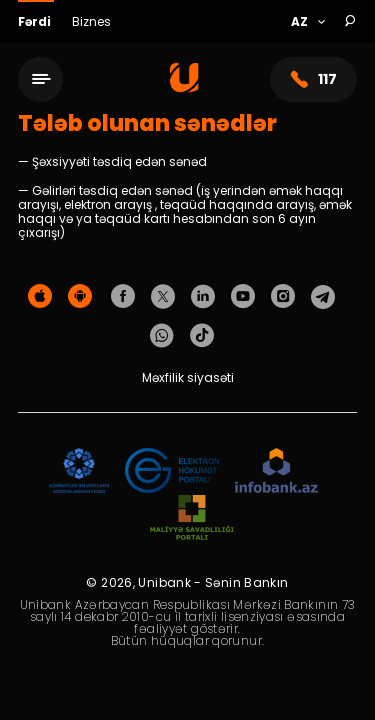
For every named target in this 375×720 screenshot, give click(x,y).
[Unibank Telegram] (323, 297)
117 (313, 79)
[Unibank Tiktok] (202, 336)
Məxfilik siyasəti (188, 377)
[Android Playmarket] (80, 297)
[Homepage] (184, 87)
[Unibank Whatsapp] (162, 336)
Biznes (91, 21)
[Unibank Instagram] (283, 297)
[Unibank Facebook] (123, 297)
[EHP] (172, 471)
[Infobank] (276, 471)
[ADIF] (79, 471)
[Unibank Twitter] (163, 297)
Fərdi (36, 21)
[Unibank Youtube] (243, 297)
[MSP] (192, 518)
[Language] (307, 22)
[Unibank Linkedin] (203, 297)
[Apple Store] (40, 297)
